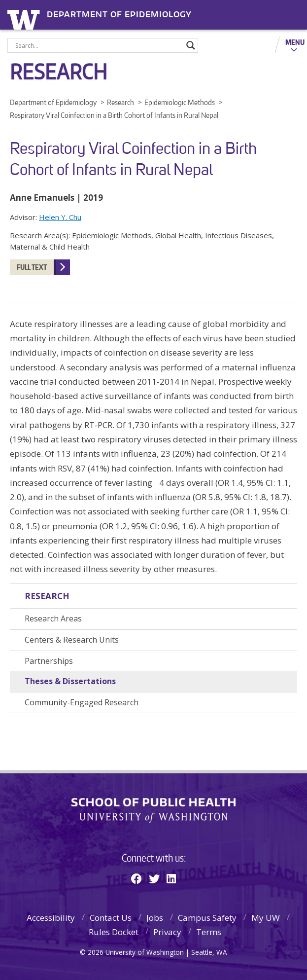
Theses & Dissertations (70, 681)
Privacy (167, 932)
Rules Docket (114, 932)
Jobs (155, 918)
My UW (266, 918)
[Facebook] (136, 878)
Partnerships (49, 661)
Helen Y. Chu (60, 217)
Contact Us (111, 918)
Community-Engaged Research (82, 702)
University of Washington (25, 18)
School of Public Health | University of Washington (153, 810)
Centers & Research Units (72, 640)
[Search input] (98, 45)
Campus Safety (207, 918)
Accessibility (51, 918)
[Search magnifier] (191, 45)
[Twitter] (154, 878)
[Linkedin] (171, 878)
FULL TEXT (32, 267)
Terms (209, 932)
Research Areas (53, 618)
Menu (295, 42)
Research (47, 596)
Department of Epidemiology (119, 15)
